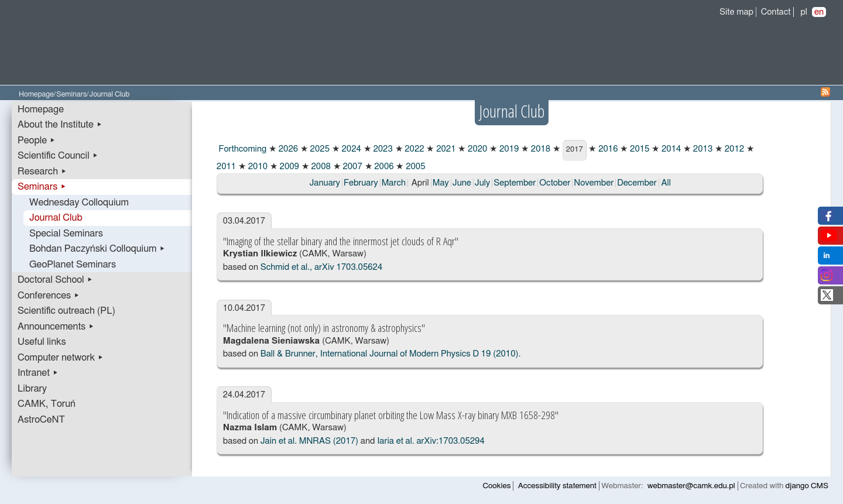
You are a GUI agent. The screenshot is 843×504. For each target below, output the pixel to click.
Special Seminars (66, 234)
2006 (383, 167)
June (462, 183)
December (637, 183)
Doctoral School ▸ (55, 280)
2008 (320, 167)
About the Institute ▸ (60, 125)
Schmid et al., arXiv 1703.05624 (322, 267)
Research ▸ (42, 172)
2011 (226, 167)
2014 (670, 149)
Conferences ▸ (49, 296)
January (324, 183)
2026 (287, 149)
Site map (736, 12)
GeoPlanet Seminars (73, 265)
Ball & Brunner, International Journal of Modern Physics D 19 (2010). (391, 354)
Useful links (42, 342)
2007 (352, 167)
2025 (319, 149)
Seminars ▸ (42, 187)
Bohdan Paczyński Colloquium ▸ (97, 249)
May (441, 183)
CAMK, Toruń (47, 404)
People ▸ (37, 140)
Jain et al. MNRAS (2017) (309, 441)
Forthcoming (241, 149)
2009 (288, 167)
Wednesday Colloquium (79, 203)
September (515, 183)
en (819, 12)
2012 (733, 149)
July (482, 183)
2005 (414, 167)
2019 (508, 149)
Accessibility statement (557, 486)
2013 (702, 149)
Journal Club (56, 218)
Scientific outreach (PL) (66, 311)
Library (32, 389)
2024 (350, 149)
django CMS (807, 486)
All (666, 183)
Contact (776, 12)
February (361, 183)
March (394, 183)
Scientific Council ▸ (58, 156)
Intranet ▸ (38, 373)
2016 (607, 149)
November (594, 183)
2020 (476, 149)
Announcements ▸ (56, 327)
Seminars (71, 95)
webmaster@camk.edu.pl (691, 486)
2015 (638, 149)
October (555, 183)
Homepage (36, 95)
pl (804, 12)
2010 (257, 167)
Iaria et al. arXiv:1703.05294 (431, 441)
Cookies (497, 486)
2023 (382, 149)
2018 (539, 149)
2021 (445, 149)
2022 (414, 149)
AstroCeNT (41, 420)
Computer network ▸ (61, 358)
